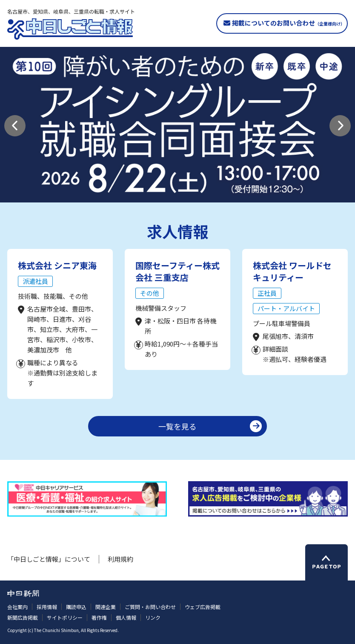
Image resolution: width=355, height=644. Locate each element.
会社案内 (17, 607)
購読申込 (76, 607)
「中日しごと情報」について (49, 559)
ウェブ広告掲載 (203, 607)
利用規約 (120, 559)
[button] (15, 126)
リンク (153, 617)
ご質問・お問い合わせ (150, 607)
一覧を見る (177, 426)
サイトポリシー (65, 617)
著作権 (99, 617)
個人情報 (126, 617)
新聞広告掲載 (23, 617)
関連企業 (106, 607)
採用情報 (47, 607)
